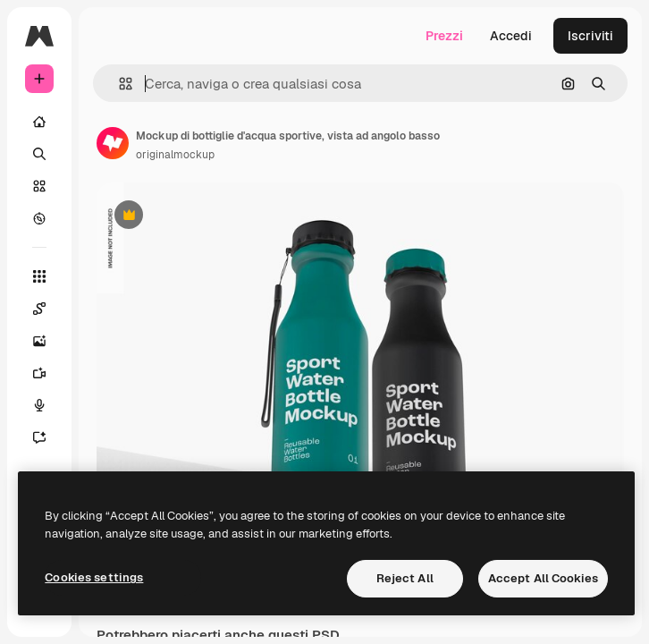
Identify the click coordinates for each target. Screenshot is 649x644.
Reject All (405, 578)
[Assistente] (39, 437)
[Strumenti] (39, 276)
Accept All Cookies (543, 578)
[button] (118, 84)
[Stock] (39, 186)
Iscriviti (590, 36)
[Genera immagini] (39, 341)
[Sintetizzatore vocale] (39, 405)
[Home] (39, 122)
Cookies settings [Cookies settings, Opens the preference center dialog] (94, 577)
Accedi (511, 36)
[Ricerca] (39, 154)
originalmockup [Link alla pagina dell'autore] (175, 155)
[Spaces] (39, 309)
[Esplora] (39, 218)
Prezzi (444, 36)
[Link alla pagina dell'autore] (113, 143)
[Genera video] (39, 373)
